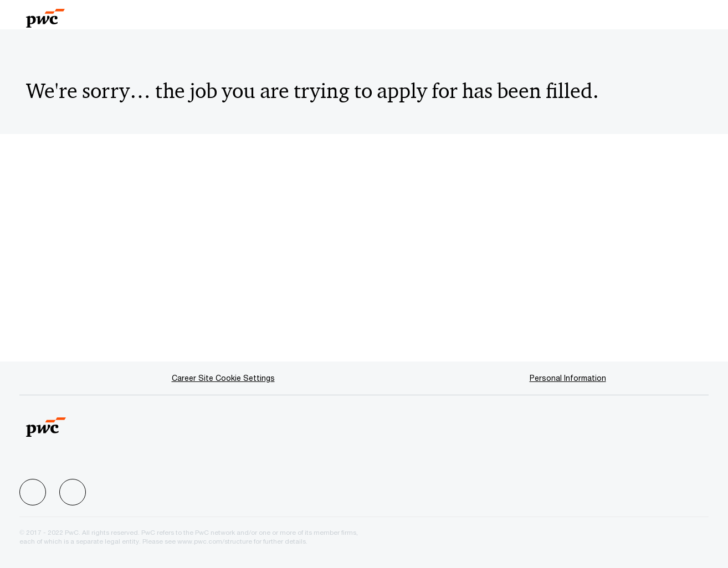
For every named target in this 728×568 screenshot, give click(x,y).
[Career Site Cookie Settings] (223, 378)
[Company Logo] (66, 15)
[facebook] (33, 492)
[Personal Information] (568, 378)
